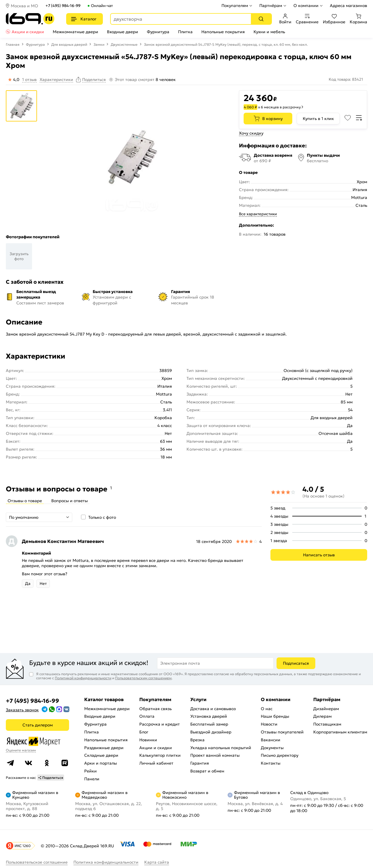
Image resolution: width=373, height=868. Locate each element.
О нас (267, 709)
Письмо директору (280, 755)
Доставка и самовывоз (213, 709)
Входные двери (123, 32)
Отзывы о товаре (25, 501)
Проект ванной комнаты (215, 755)
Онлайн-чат (102, 6)
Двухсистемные (124, 44)
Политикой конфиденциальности (83, 678)
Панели (92, 779)
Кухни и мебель (269, 32)
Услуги (198, 699)
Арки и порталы (101, 763)
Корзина (358, 19)
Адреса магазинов (349, 6)
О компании (306, 6)
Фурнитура (158, 32)
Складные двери (101, 755)
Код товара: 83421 (346, 79)
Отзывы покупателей (282, 732)
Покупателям (235, 6)
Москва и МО (24, 6)
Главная (13, 44)
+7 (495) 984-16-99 (63, 6)
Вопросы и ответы (70, 501)
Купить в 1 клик (318, 119)
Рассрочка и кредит (160, 724)
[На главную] (30, 19)
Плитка (185, 32)
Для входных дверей (69, 44)
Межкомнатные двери (75, 32)
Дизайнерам (326, 709)
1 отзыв (29, 80)
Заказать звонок (22, 710)
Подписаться (296, 663)
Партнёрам (271, 6)
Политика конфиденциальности (106, 862)
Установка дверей (209, 716)
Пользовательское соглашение (37, 862)
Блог (144, 732)
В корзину (272, 119)
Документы (272, 748)
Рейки (90, 771)
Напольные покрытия (223, 32)
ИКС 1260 (23, 846)
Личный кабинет (156, 763)
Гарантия (200, 763)
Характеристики (56, 80)
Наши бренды (275, 716)
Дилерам (322, 716)
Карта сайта (157, 862)
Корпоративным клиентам (340, 732)
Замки (99, 44)
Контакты (271, 763)
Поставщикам (327, 724)
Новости (269, 724)
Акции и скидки (28, 32)
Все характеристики (258, 214)
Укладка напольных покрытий (221, 748)
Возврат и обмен (207, 771)
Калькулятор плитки (160, 755)
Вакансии (271, 740)
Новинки (148, 740)
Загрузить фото (19, 256)
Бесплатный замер (209, 724)
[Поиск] (261, 19)
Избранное (334, 19)
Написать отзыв (319, 555)
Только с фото (102, 517)
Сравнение (307, 19)
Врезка (197, 740)
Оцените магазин (21, 750)
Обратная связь (155, 709)
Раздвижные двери (104, 748)
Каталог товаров (104, 699)
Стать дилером (38, 725)
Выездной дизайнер (211, 732)
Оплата (147, 716)
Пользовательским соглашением (143, 678)
